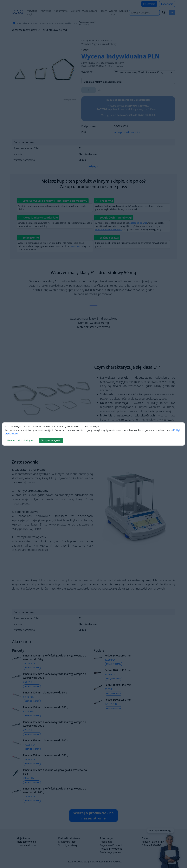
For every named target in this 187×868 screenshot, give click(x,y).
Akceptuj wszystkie (51, 440)
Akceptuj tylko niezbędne (20, 440)
